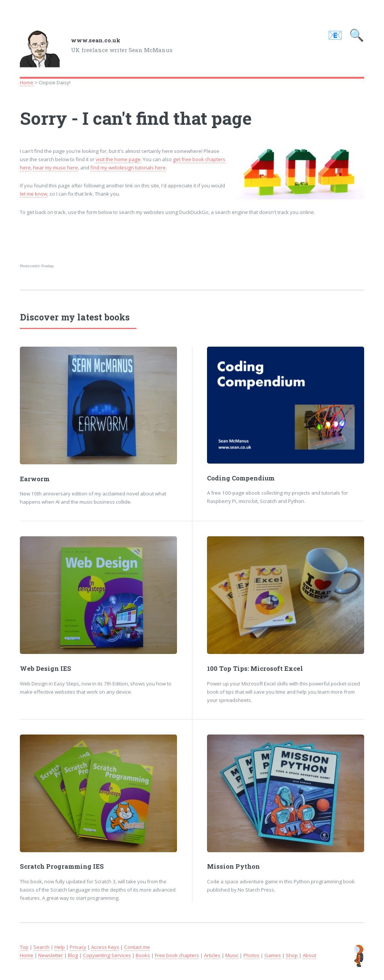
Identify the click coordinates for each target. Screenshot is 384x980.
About (309, 955)
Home (27, 82)
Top (24, 947)
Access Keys (105, 947)
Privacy (78, 947)
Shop (292, 955)
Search (41, 947)
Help (60, 947)
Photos (251, 955)
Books (143, 955)
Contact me (137, 947)
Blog (73, 955)
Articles (212, 955)
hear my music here (55, 168)
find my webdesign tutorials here (128, 168)
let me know (34, 194)
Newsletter (51, 955)
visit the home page (118, 159)
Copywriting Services (107, 955)
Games (273, 955)
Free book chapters (177, 955)
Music (232, 955)
